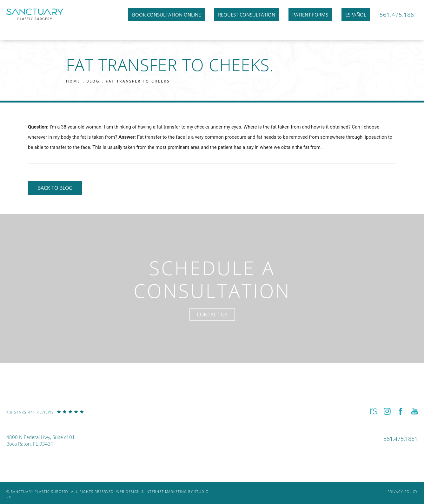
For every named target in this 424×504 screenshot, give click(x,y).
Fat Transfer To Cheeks (138, 81)
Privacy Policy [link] (403, 491)
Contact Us (212, 315)
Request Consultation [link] (247, 15)
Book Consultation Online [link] (166, 15)
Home (73, 81)
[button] (373, 411)
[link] (45, 417)
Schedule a (212, 279)
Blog (93, 81)
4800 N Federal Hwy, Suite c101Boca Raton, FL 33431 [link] (41, 440)
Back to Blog (55, 188)
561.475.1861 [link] (399, 15)
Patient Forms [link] (310, 15)
